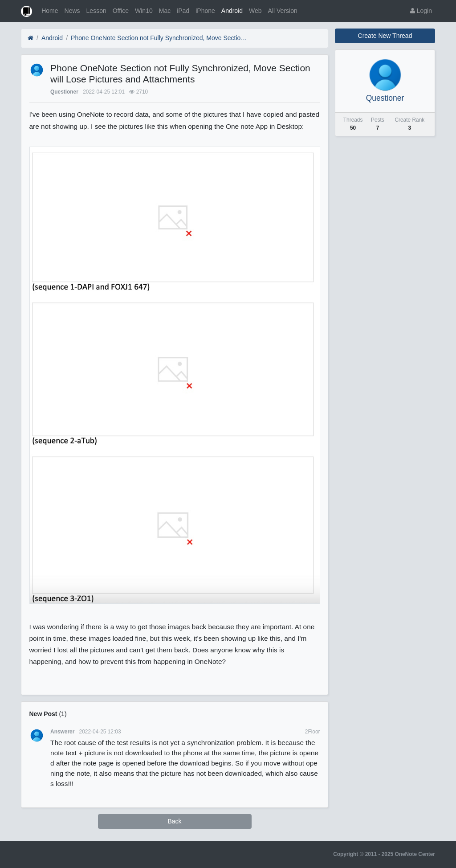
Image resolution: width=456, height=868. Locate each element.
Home (50, 11)
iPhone (205, 11)
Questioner (64, 92)
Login (421, 11)
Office (121, 11)
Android (232, 11)
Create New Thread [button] (385, 36)
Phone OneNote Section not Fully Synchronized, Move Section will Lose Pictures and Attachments (160, 38)
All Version (283, 11)
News (72, 11)
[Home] (31, 38)
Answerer (62, 732)
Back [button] (174, 821)
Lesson (96, 11)
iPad (183, 11)
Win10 (144, 11)
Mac (165, 11)
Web (255, 11)
